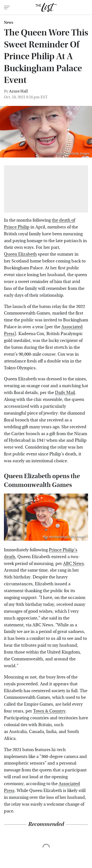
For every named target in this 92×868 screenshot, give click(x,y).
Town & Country (49, 711)
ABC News (73, 564)
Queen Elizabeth (20, 254)
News (9, 23)
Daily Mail (65, 393)
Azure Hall (19, 91)
